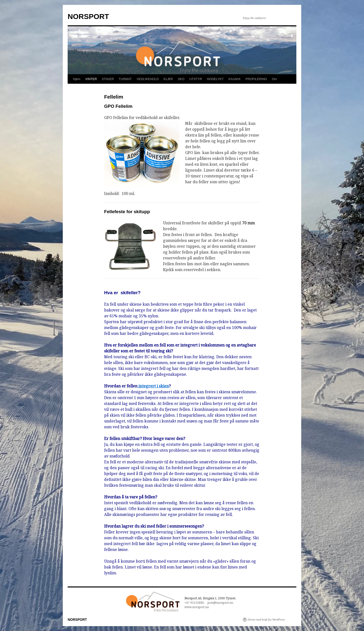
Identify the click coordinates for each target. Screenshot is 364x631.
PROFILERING (256, 79)
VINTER (91, 79)
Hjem (77, 79)
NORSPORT (88, 16)
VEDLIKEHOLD (148, 79)
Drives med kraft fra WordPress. (267, 620)
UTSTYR (196, 79)
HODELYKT (215, 79)
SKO (181, 79)
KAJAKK (235, 79)
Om (274, 79)
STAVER (108, 79)
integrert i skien (153, 386)
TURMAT (125, 79)
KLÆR (168, 79)
